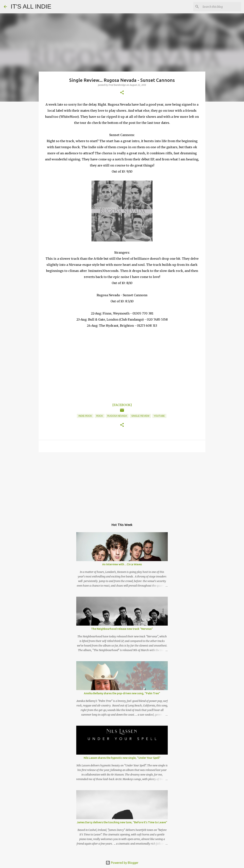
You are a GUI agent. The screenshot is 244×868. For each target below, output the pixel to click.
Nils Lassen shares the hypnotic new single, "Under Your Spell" (122, 758)
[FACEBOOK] (122, 405)
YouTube (159, 416)
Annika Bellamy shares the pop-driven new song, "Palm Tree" (122, 693)
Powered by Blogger (122, 863)
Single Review (140, 416)
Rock (100, 416)
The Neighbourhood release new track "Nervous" (122, 629)
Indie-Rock (85, 416)
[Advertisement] (122, 485)
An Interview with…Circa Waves (122, 564)
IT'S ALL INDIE (31, 6)
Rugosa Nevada (117, 416)
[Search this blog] (221, 7)
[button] (122, 93)
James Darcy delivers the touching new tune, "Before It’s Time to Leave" (122, 822)
